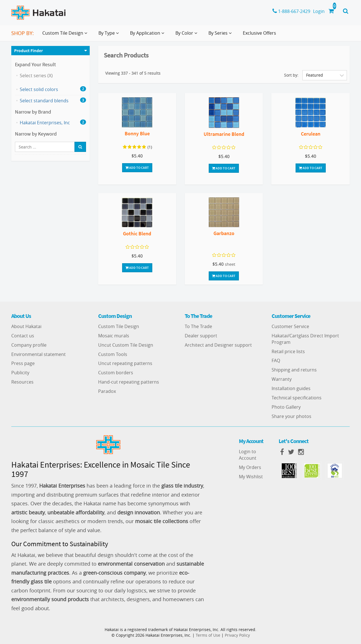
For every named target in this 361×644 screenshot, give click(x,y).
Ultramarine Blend (224, 134)
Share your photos (291, 416)
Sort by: (291, 75)
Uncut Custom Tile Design (126, 345)
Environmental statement (38, 354)
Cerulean (311, 134)
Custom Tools (113, 354)
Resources (22, 382)
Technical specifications (297, 398)
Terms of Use (208, 635)
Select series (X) (36, 76)
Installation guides (291, 388)
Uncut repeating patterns (125, 363)
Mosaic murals (114, 336)
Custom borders (116, 373)
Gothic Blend (137, 234)
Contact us (23, 336)
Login (319, 11)
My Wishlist (251, 477)
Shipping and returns (294, 370)
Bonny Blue (137, 133)
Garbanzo (224, 233)
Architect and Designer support (218, 345)
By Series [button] (221, 35)
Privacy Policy (237, 635)
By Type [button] (110, 35)
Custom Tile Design (119, 326)
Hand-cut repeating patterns (129, 382)
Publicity (20, 373)
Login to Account (248, 455)
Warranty (282, 379)
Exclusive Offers (259, 33)
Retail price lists (288, 351)
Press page (23, 363)
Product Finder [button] (28, 50)
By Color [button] (187, 35)
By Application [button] (148, 35)
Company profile (29, 345)
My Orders (250, 467)
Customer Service (290, 326)
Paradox (107, 391)
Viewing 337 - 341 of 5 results (133, 73)
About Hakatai (26, 326)
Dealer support (201, 336)
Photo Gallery (286, 407)
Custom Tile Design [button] (66, 35)
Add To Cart (137, 168)
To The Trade (198, 326)
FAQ (276, 360)
